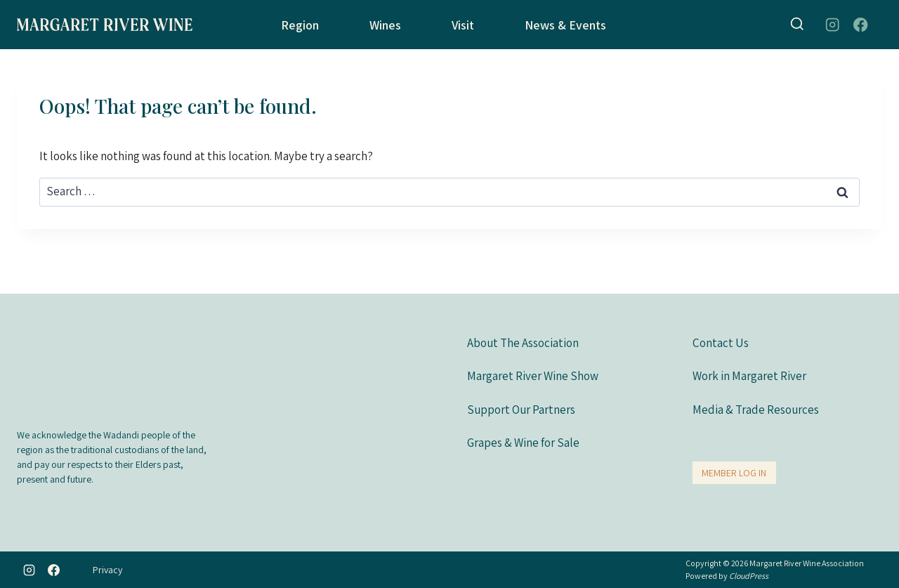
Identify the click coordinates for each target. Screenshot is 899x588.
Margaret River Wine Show (533, 375)
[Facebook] (861, 25)
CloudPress (749, 576)
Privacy (107, 570)
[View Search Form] (797, 25)
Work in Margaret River (749, 375)
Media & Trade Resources (756, 409)
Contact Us (721, 342)
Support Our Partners (521, 409)
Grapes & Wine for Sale (523, 442)
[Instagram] (832, 25)
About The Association (523, 342)
